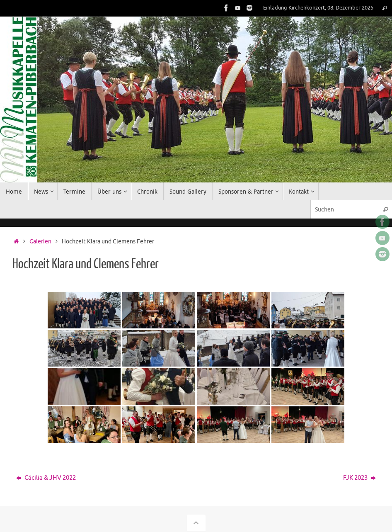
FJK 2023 (359, 478)
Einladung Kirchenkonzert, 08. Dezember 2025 (318, 8)
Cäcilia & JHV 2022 (46, 478)
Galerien (40, 242)
